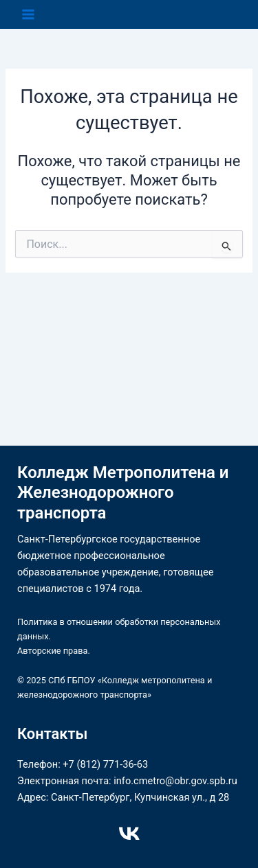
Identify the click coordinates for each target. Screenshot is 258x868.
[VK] (129, 834)
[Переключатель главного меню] (28, 14)
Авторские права (52, 651)
